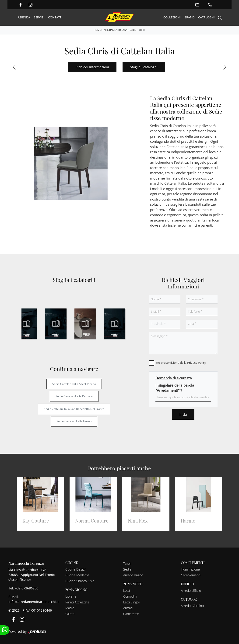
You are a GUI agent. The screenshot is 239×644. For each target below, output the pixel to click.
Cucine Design (76, 569)
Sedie (133, 30)
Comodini (130, 596)
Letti (127, 590)
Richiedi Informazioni (92, 67)
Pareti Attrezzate (77, 602)
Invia (183, 414)
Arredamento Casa (115, 30)
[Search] (220, 18)
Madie (70, 608)
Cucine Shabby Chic (80, 581)
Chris (142, 30)
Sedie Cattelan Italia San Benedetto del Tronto (74, 409)
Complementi (191, 575)
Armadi (128, 608)
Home (97, 30)
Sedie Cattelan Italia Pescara (74, 396)
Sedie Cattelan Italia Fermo (74, 421)
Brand (189, 17)
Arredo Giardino (192, 606)
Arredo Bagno (133, 575)
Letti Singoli (132, 602)
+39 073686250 (27, 588)
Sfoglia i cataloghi (144, 67)
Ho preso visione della (181, 363)
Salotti (70, 614)
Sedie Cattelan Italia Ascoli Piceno (74, 384)
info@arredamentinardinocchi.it (34, 602)
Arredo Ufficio (191, 590)
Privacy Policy (197, 363)
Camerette (131, 614)
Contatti (55, 17)
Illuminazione (190, 569)
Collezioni (172, 17)
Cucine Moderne (77, 575)
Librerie (71, 596)
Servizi (39, 17)
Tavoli (127, 563)
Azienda (24, 17)
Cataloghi (206, 17)
